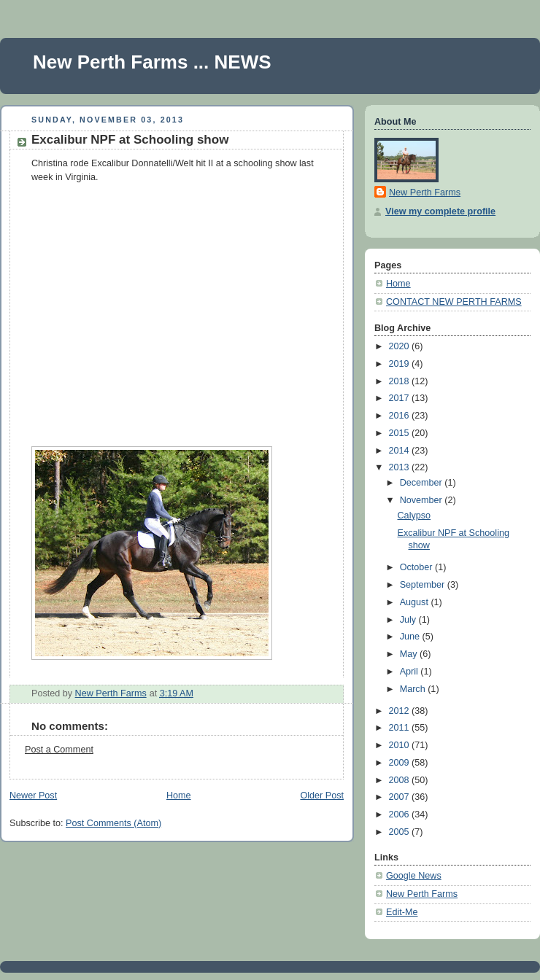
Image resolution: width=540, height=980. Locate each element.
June (411, 637)
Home (179, 796)
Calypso (414, 516)
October (417, 567)
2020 (401, 346)
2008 (401, 780)
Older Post (322, 796)
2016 (401, 416)
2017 (401, 398)
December (423, 483)
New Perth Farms (425, 192)
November (423, 500)
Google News (414, 876)
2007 (401, 797)
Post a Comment (59, 750)
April (410, 672)
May (410, 654)
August (416, 602)
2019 (401, 364)
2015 (401, 433)
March (414, 689)
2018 (401, 381)
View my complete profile (440, 211)
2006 (401, 814)
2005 (401, 832)
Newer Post (33, 796)
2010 (401, 745)
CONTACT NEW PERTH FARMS (454, 302)
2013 (401, 467)
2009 (401, 763)
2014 (401, 451)
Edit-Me (402, 912)
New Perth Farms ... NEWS (152, 62)
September (424, 585)
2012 (401, 711)
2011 (401, 728)
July (409, 620)
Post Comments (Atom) (113, 823)
